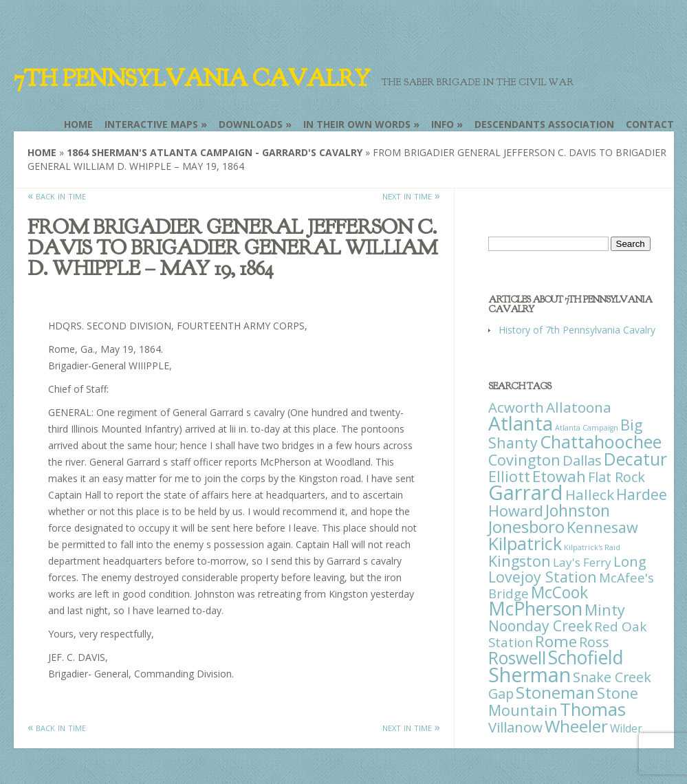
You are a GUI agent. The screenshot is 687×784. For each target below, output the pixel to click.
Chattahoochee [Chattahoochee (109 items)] (601, 442)
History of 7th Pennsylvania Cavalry (577, 330)
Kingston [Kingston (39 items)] (520, 561)
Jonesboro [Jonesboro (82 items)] (526, 526)
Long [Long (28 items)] (630, 561)
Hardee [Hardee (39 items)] (642, 494)
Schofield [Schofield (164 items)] (586, 657)
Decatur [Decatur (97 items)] (635, 459)
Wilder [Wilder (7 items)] (626, 728)
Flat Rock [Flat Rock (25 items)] (617, 477)
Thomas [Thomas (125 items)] (593, 709)
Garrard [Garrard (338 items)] (526, 492)
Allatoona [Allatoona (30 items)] (579, 407)
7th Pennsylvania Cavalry (192, 78)
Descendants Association (544, 124)
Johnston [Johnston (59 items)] (578, 510)
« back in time (57, 195)
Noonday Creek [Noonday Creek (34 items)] (540, 626)
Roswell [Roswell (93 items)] (517, 658)
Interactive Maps (151, 124)
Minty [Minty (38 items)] (605, 610)
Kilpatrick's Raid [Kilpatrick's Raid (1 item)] (592, 547)
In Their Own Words (357, 124)
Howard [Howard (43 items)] (516, 511)
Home (78, 124)
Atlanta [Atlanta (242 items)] (521, 423)
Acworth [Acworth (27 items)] (516, 407)
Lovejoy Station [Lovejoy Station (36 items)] (543, 577)
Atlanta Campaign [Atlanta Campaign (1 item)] (587, 428)
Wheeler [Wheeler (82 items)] (576, 726)
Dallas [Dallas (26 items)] (582, 460)
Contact (650, 124)
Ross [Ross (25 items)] (594, 642)
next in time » (411, 195)
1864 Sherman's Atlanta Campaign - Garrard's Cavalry (215, 152)
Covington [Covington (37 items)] (524, 460)
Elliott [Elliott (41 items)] (509, 476)
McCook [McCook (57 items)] (559, 592)
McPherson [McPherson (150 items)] (535, 609)
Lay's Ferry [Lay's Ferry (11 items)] (582, 562)
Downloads (251, 124)
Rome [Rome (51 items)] (556, 641)
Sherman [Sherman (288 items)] (530, 674)
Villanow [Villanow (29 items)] (515, 727)
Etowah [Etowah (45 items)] (559, 476)
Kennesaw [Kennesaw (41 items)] (602, 527)
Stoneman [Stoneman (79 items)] (555, 692)
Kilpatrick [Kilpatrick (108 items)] (525, 543)
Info (443, 124)
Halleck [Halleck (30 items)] (590, 494)
